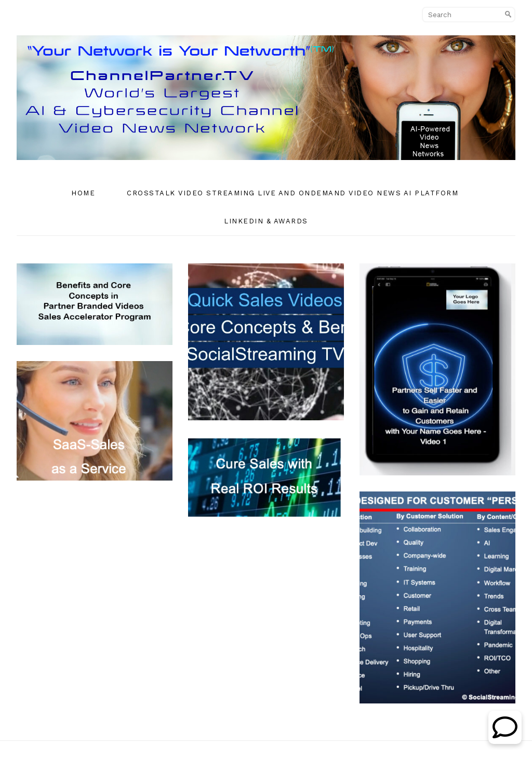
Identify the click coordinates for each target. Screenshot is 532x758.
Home (83, 193)
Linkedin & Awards (266, 221)
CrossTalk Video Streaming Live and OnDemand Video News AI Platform (292, 193)
